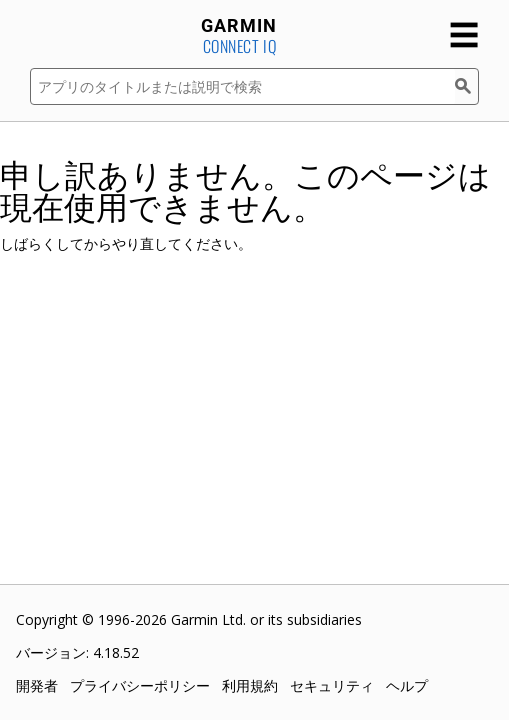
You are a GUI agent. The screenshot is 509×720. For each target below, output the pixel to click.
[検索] (467, 86)
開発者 (37, 685)
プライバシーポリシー (140, 685)
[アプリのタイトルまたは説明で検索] (242, 86)
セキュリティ (332, 685)
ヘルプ (407, 685)
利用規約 (250, 685)
